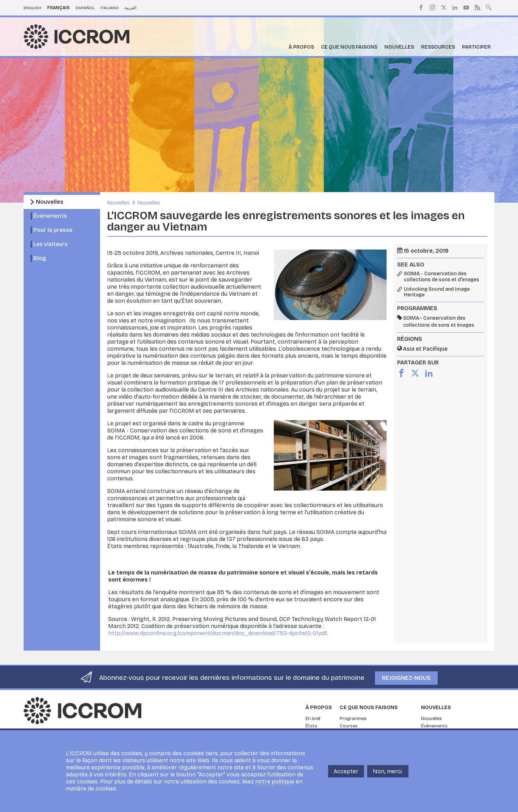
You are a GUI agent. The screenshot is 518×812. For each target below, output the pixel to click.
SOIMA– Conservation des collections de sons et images (439, 322)
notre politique (275, 782)
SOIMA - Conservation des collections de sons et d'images (442, 277)
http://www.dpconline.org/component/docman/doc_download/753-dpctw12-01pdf (217, 633)
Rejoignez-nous (406, 678)
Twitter (444, 7)
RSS (477, 7)
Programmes (353, 719)
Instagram (432, 7)
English (32, 8)
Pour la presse (53, 230)
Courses (349, 726)
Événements (50, 216)
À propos (301, 47)
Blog (40, 258)
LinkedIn (455, 7)
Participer (476, 47)
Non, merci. (388, 771)
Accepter (346, 771)
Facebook (421, 7)
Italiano (110, 8)
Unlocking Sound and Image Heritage (437, 292)
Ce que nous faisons (349, 47)
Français (58, 8)
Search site (489, 7)
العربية (131, 8)
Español (85, 8)
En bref (313, 719)
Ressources (438, 47)
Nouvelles (399, 47)
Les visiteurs (51, 244)
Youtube (466, 7)
